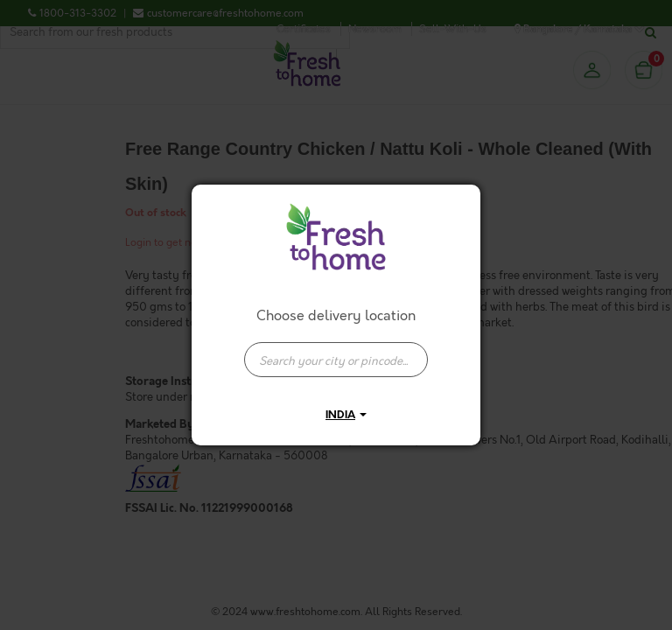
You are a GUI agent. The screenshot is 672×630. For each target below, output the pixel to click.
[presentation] (336, 360)
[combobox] (336, 351)
